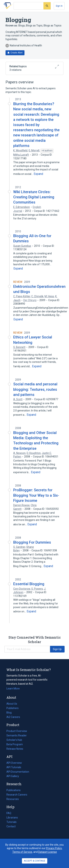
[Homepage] (7, 6)
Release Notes (15, 749)
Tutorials (11, 822)
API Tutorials (14, 767)
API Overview (14, 763)
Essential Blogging (29, 584)
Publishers (13, 708)
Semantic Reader (17, 735)
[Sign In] (59, 6)
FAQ (9, 813)
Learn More (13, 689)
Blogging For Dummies (32, 542)
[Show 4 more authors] (47, 151)
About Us (12, 704)
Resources (13, 799)
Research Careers (17, 795)
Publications (14, 790)
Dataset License (48, 852)
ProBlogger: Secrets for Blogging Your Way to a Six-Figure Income (36, 495)
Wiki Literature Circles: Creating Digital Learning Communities (34, 197)
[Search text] (29, 6)
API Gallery (13, 776)
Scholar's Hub (14, 740)
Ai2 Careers (13, 717)
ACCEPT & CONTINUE (35, 861)
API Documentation (18, 772)
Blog (10, 713)
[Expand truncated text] (38, 174)
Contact (11, 826)
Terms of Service (22, 852)
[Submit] (47, 6)
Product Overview (17, 731)
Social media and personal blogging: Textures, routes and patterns (35, 389)
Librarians (12, 818)
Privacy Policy (54, 848)
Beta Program (15, 744)
